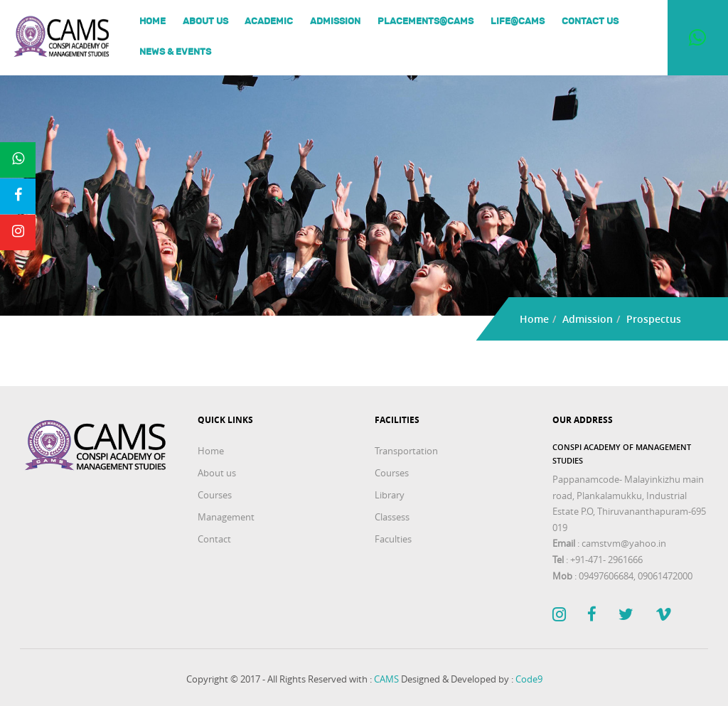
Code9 (529, 679)
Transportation (406, 451)
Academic (269, 22)
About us (205, 22)
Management (226, 517)
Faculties (393, 539)
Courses (215, 495)
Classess (392, 517)
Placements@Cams (425, 22)
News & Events (175, 52)
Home (152, 22)
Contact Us (590, 22)
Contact (214, 539)
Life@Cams (518, 22)
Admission (335, 22)
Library (390, 495)
